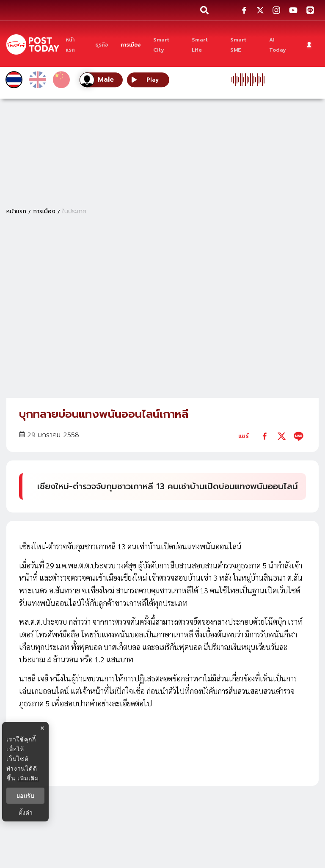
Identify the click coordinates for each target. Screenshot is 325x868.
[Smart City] (166, 44)
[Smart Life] (205, 44)
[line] (299, 436)
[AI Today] (280, 44)
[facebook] (265, 436)
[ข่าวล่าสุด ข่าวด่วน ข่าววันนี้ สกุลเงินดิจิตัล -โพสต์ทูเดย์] (33, 44)
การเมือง (44, 211)
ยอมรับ (25, 796)
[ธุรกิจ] (102, 44)
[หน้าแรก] (74, 44)
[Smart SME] (244, 44)
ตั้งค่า (26, 813)
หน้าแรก (16, 211)
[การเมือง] (131, 44)
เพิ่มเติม (28, 778)
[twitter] (282, 436)
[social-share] (244, 10)
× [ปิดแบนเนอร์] (42, 728)
